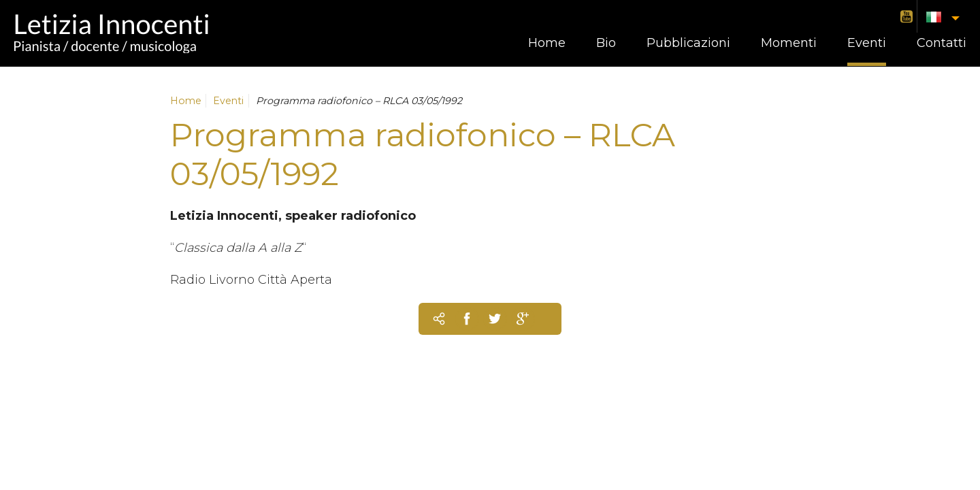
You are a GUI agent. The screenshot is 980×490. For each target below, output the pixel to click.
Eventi (867, 43)
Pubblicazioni (688, 43)
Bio (606, 43)
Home (547, 43)
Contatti (942, 43)
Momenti (789, 43)
